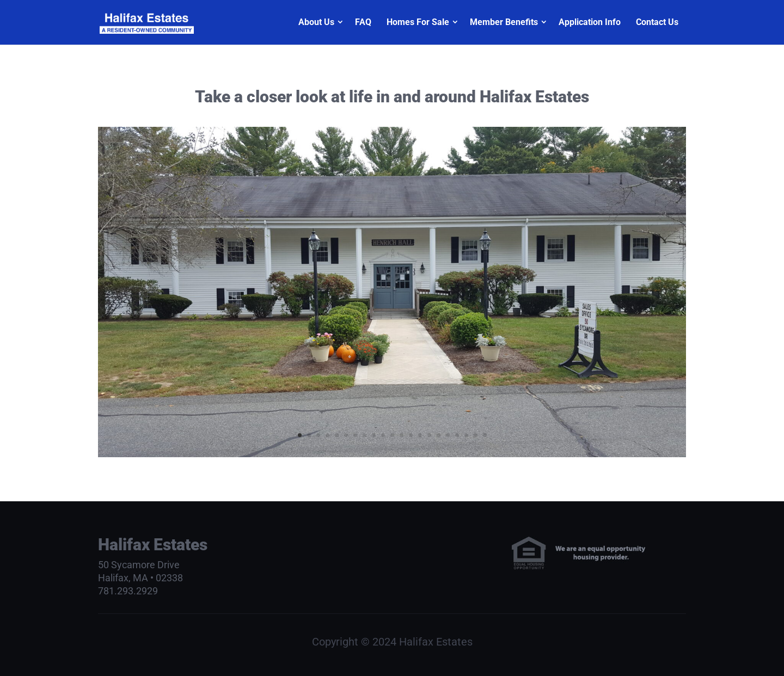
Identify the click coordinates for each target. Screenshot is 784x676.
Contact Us (657, 22)
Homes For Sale (418, 22)
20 (476, 435)
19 (466, 435)
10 (383, 435)
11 (392, 435)
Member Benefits (504, 22)
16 (439, 435)
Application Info (590, 22)
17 (448, 435)
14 (420, 435)
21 (485, 435)
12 (402, 435)
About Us (316, 22)
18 (457, 435)
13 (411, 435)
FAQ (363, 22)
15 (429, 435)
